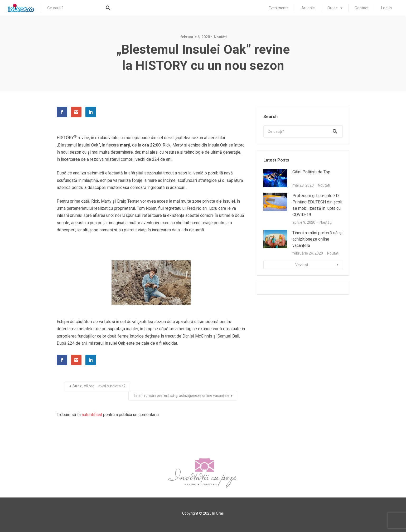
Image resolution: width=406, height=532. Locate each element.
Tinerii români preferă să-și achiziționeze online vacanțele (181, 396)
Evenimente (279, 8)
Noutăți (220, 37)
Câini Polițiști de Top (311, 172)
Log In (386, 8)
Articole (308, 8)
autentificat (92, 415)
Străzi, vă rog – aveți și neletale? (99, 386)
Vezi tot (302, 265)
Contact (362, 8)
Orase (333, 8)
